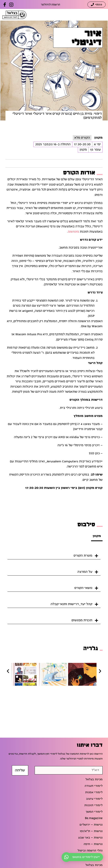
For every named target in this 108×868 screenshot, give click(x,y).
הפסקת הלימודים (91, 857)
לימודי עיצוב (94, 799)
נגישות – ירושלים (91, 825)
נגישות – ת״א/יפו (91, 831)
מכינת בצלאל (94, 779)
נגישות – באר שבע (90, 838)
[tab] (97, 536)
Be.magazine (94, 818)
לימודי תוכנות (93, 805)
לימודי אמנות (94, 792)
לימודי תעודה (94, 786)
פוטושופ (73, 232)
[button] (54, 554)
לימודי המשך (94, 812)
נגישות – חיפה (93, 844)
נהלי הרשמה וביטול (90, 851)
